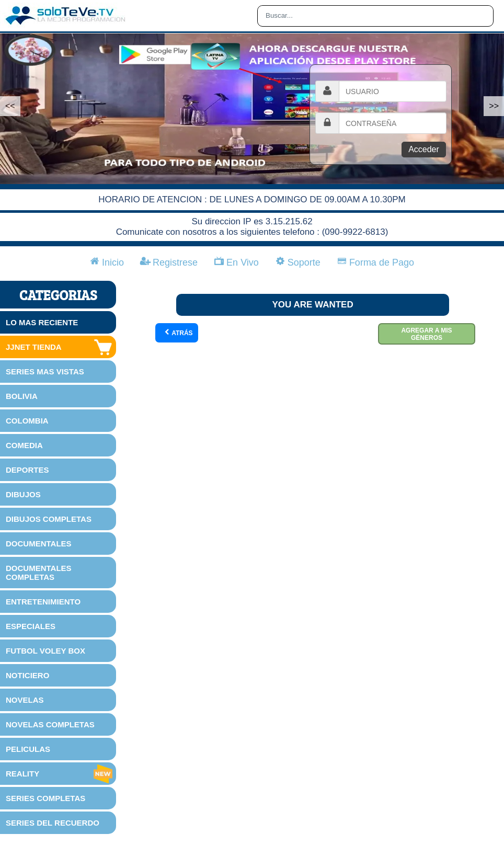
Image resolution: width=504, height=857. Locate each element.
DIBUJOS (23, 494)
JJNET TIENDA (60, 347)
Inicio (107, 262)
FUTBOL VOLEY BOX (45, 651)
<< (10, 106)
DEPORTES (27, 470)
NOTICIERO (27, 675)
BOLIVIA (22, 396)
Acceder (424, 149)
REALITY (60, 774)
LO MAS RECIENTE (42, 322)
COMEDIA (24, 445)
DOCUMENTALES (39, 544)
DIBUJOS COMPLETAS (49, 519)
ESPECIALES (31, 626)
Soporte (298, 262)
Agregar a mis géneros (426, 334)
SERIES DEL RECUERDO (53, 823)
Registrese (169, 262)
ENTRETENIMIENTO (43, 602)
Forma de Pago (376, 262)
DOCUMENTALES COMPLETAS (39, 573)
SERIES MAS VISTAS (45, 372)
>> (494, 106)
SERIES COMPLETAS (45, 798)
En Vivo (237, 262)
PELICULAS (28, 749)
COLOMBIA (27, 421)
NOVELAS (25, 700)
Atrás (178, 333)
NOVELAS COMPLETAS (50, 724)
